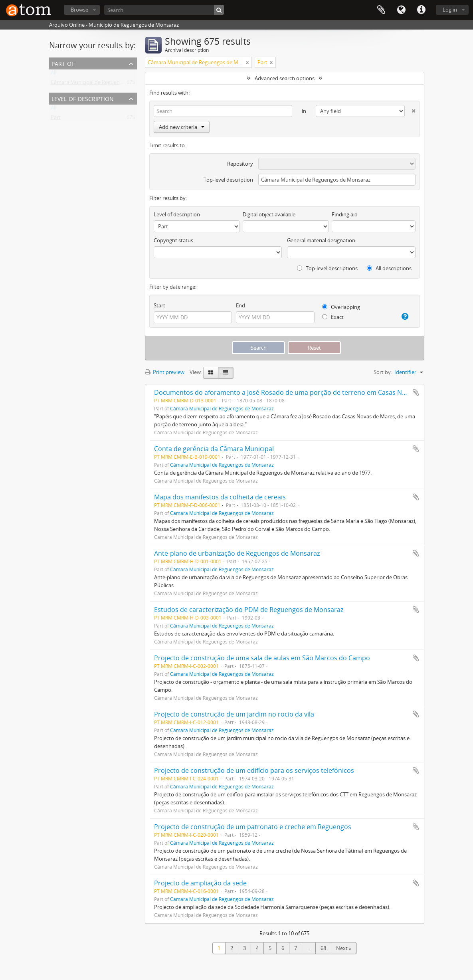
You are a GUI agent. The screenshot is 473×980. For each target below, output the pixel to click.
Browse (79, 10)
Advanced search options (285, 78)
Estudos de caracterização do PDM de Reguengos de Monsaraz (249, 610)
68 (323, 948)
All (53, 74)
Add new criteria (182, 127)
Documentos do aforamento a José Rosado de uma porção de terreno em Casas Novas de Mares (300, 392)
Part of (63, 63)
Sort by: (383, 372)
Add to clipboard (416, 392)
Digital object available (269, 214)
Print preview (165, 372)
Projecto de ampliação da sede (200, 883)
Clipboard (381, 10)
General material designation (321, 240)
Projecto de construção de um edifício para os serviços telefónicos (254, 770)
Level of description (83, 98)
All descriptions (389, 268)
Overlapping (341, 307)
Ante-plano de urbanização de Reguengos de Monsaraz (237, 553)
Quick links (421, 10)
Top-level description (228, 180)
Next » (344, 948)
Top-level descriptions (327, 268)
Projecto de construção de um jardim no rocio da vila (234, 714)
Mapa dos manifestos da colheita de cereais (220, 497)
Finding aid (345, 214)
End (240, 305)
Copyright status (173, 240)
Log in (450, 10)
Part (56, 119)
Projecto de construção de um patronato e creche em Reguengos (253, 827)
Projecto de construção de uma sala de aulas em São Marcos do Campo (262, 658)
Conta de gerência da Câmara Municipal (214, 449)
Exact (333, 317)
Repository (240, 164)
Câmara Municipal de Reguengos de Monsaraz (105, 84)
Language (401, 10)
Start (159, 305)
